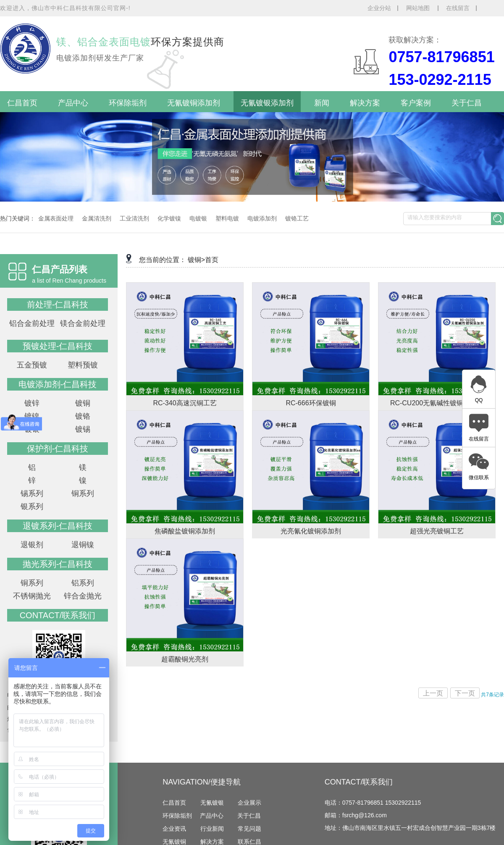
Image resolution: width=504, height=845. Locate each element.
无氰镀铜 (174, 842)
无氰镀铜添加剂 (194, 103)
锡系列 (32, 493)
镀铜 (83, 403)
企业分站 (379, 8)
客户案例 (416, 103)
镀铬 (83, 416)
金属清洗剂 (97, 218)
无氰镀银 (212, 803)
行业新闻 (212, 829)
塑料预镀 (83, 365)
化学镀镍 (169, 218)
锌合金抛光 (83, 596)
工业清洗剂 (134, 218)
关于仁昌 (467, 103)
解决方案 (365, 103)
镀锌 (32, 403)
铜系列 (83, 493)
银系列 (32, 506)
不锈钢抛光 (32, 596)
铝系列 (83, 583)
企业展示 (249, 803)
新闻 (322, 103)
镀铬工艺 (297, 218)
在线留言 (458, 8)
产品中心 (73, 103)
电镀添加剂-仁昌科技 (58, 384)
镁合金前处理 (83, 323)
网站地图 (419, 8)
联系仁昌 (249, 842)
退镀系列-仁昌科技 (58, 526)
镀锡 (83, 429)
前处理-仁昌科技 (58, 304)
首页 (212, 260)
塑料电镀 (227, 218)
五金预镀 (32, 365)
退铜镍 (83, 545)
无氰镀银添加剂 (267, 103)
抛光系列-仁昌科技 (58, 564)
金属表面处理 (56, 218)
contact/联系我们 (58, 615)
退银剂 (32, 545)
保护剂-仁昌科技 (58, 449)
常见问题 (249, 829)
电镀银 (198, 218)
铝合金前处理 (32, 323)
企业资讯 (174, 829)
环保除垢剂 (128, 103)
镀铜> (196, 260)
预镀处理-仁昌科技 (58, 346)
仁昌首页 (22, 103)
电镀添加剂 (262, 218)
